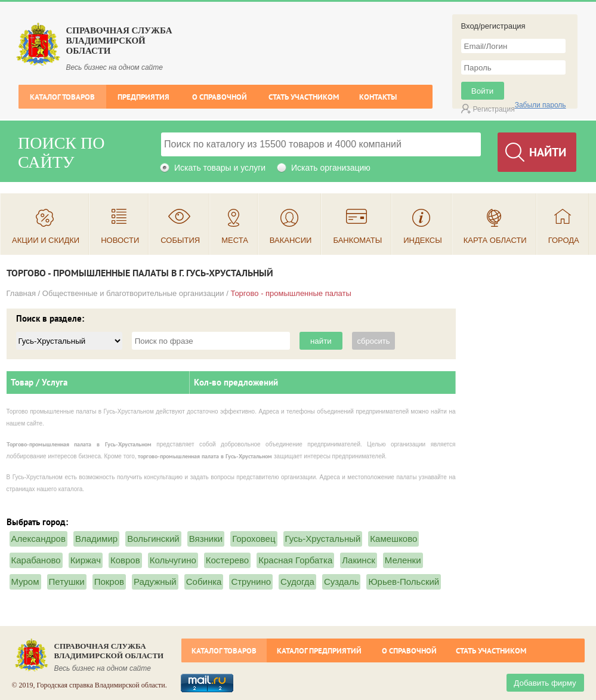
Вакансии (291, 240)
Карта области (495, 240)
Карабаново (36, 560)
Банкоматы (357, 240)
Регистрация (494, 109)
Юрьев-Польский (404, 582)
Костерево (227, 560)
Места (235, 240)
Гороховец (254, 539)
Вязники (206, 539)
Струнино (251, 582)
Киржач (86, 560)
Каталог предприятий (319, 651)
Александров (38, 539)
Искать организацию (331, 168)
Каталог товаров (62, 97)
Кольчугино (173, 560)
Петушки (67, 582)
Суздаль (342, 582)
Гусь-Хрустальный (323, 539)
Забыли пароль (541, 105)
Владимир (96, 539)
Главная (21, 293)
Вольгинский (153, 539)
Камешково (393, 539)
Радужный (155, 582)
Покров (109, 582)
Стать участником (304, 97)
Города (564, 240)
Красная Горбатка (295, 560)
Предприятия (143, 97)
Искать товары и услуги (220, 168)
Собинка (204, 582)
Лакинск (358, 560)
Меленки (403, 560)
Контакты (378, 97)
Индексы (423, 240)
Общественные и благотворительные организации (133, 293)
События (180, 240)
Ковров (125, 560)
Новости (120, 240)
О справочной (220, 97)
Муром (25, 582)
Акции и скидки (46, 240)
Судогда (297, 582)
